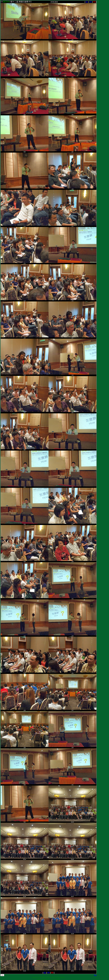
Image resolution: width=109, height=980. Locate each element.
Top (95, 975)
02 (91, 2)
